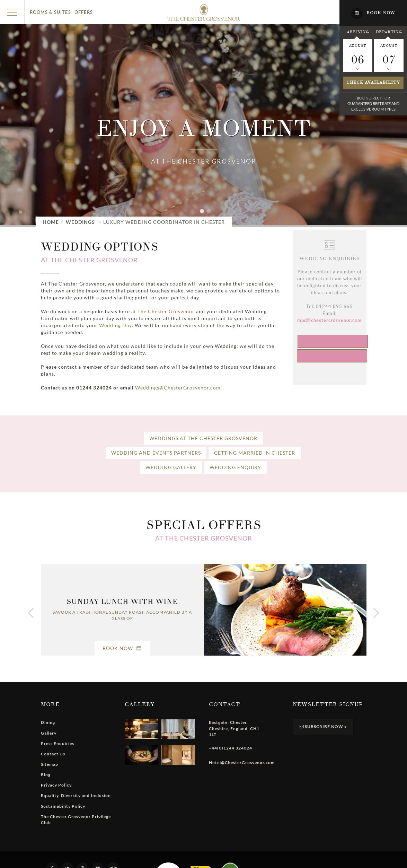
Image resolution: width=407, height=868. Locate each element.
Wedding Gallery (171, 467)
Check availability (373, 83)
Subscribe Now (323, 726)
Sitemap (50, 764)
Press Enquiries (57, 743)
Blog (46, 775)
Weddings (80, 222)
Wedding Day (116, 325)
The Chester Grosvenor (166, 311)
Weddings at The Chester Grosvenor (203, 438)
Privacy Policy (56, 785)
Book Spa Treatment (333, 341)
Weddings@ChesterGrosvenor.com (178, 388)
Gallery (49, 733)
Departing (389, 32)
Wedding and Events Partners (156, 453)
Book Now (122, 648)
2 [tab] (211, 215)
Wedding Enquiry (235, 467)
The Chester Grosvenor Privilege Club (76, 819)
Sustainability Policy (63, 806)
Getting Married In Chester (255, 453)
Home (51, 222)
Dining (48, 722)
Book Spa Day (332, 356)
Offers (84, 12)
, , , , (234, 728)
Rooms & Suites (50, 12)
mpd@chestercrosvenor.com (329, 320)
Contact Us (53, 754)
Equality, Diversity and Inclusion (76, 795)
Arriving (358, 32)
